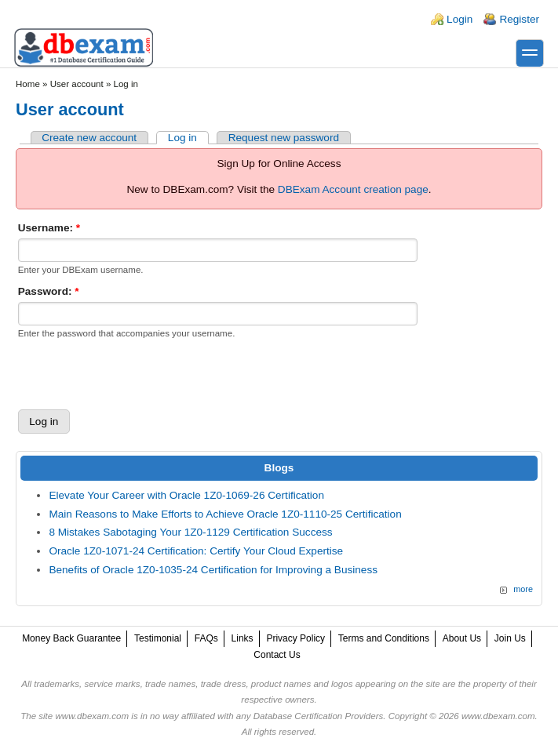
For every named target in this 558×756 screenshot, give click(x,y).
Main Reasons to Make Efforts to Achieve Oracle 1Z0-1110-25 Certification (225, 514)
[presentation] (137, 374)
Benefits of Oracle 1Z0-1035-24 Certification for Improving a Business (213, 570)
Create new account (89, 138)
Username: (49, 228)
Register (519, 19)
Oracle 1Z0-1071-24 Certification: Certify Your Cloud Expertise (196, 551)
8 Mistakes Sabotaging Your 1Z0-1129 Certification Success (190, 532)
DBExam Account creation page (353, 189)
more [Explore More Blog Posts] (523, 589)
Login (460, 19)
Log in (182, 138)
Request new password (284, 138)
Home (28, 84)
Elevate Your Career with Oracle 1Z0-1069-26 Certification (186, 495)
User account (77, 84)
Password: (49, 291)
